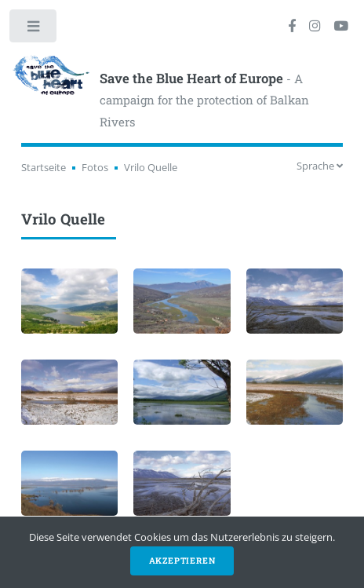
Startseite (44, 167)
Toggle (34, 29)
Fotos (95, 167)
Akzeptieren (182, 561)
